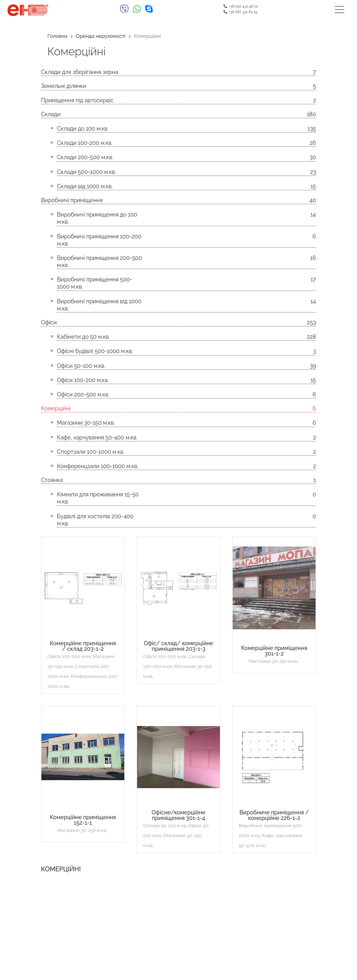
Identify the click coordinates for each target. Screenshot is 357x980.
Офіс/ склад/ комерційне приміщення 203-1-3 (178, 646)
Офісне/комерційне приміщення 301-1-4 (179, 815)
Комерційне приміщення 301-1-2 (274, 651)
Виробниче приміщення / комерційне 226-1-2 (274, 815)
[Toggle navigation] (339, 10)
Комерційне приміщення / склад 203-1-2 (83, 646)
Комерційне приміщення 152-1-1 (83, 820)
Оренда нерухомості (101, 36)
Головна (57, 36)
